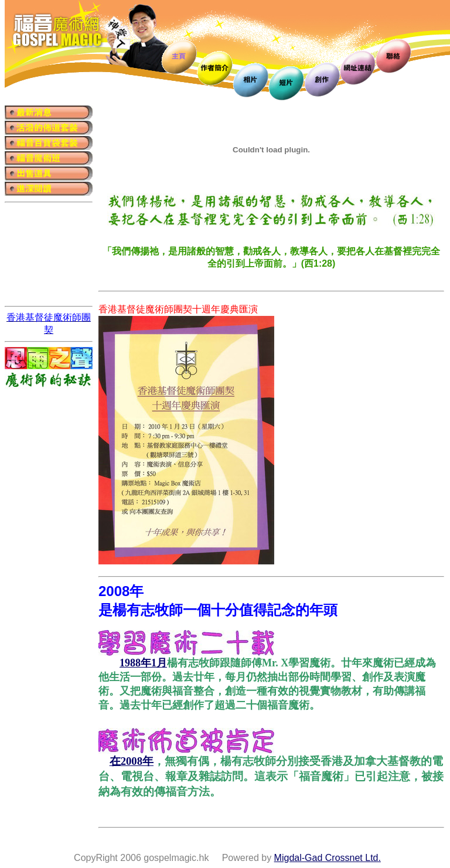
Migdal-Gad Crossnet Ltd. (328, 858)
